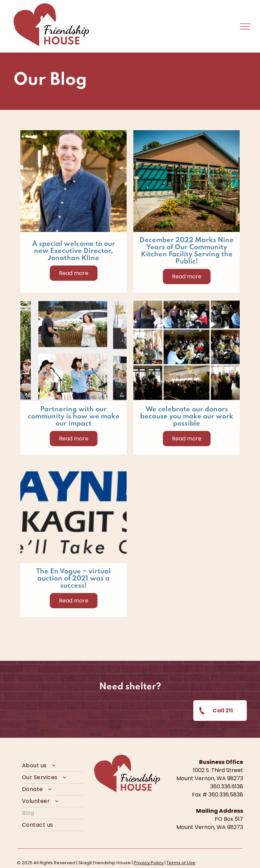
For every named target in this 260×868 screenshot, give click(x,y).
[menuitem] (53, 766)
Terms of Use (181, 863)
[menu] (245, 26)
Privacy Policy (149, 863)
